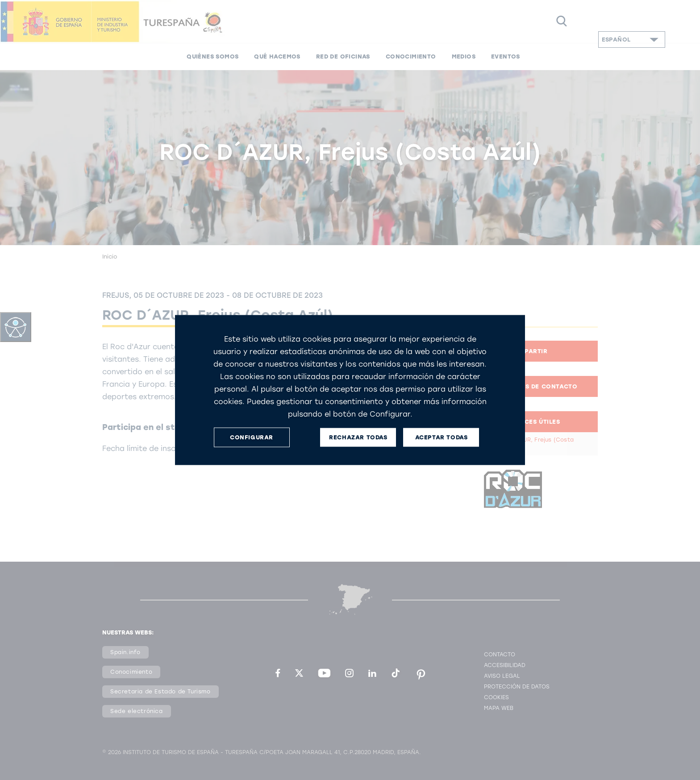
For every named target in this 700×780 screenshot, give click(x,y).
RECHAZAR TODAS (358, 437)
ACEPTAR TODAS (442, 437)
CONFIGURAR (252, 437)
